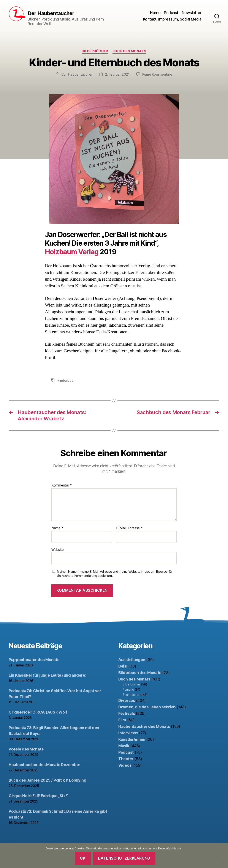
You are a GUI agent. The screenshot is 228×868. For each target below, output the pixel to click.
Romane (128, 689)
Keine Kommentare (157, 74)
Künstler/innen (132, 739)
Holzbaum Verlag (72, 252)
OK (83, 858)
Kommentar (62, 485)
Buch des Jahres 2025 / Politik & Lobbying (47, 780)
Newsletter (192, 13)
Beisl (123, 666)
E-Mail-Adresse (129, 528)
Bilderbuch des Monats (140, 673)
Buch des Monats (129, 51)
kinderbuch (66, 380)
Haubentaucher (80, 74)
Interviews (128, 733)
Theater (126, 759)
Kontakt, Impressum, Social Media (172, 19)
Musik (124, 746)
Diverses (127, 700)
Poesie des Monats (26, 749)
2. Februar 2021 (117, 74)
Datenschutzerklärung (124, 858)
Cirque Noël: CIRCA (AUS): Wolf (38, 712)
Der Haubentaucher (51, 13)
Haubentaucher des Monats (144, 726)
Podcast (171, 13)
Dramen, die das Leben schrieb (147, 707)
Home (155, 13)
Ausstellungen (132, 660)
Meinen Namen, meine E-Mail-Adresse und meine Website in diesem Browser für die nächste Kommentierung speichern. (115, 574)
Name (57, 528)
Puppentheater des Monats (34, 660)
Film (122, 720)
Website (58, 550)
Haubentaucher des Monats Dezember (44, 765)
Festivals (127, 713)
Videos (125, 765)
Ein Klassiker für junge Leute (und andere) (48, 675)
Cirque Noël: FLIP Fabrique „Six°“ (39, 796)
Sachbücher (131, 695)
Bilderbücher (95, 51)
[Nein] (223, 856)
